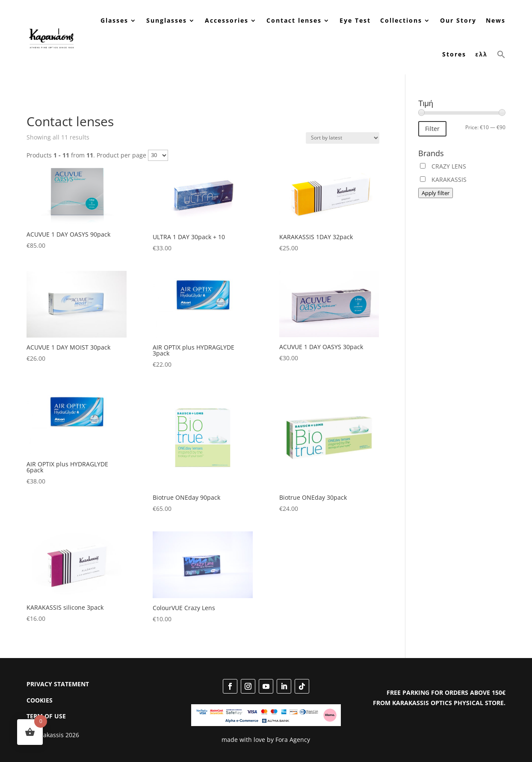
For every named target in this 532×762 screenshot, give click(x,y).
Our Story (458, 20)
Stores (454, 54)
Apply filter (436, 193)
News (496, 20)
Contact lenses (294, 20)
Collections (401, 20)
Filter (432, 129)
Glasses (114, 20)
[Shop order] (343, 138)
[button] (501, 54)
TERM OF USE (46, 716)
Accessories (227, 20)
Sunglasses (167, 20)
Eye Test (355, 20)
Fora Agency (293, 740)
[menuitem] (482, 54)
